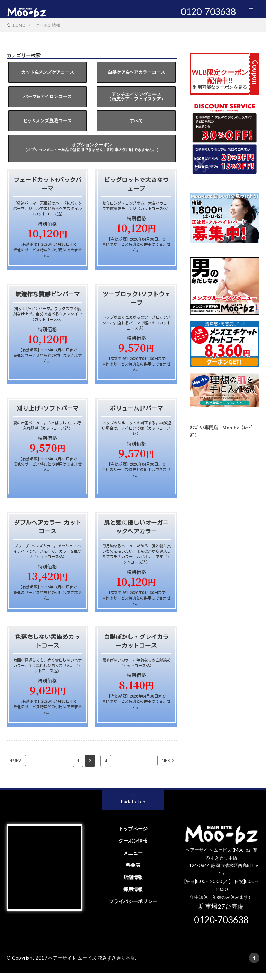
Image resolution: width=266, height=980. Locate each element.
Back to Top (133, 808)
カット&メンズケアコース (48, 78)
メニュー (133, 859)
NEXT (157, 767)
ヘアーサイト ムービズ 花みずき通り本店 (92, 964)
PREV (26, 767)
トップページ (133, 835)
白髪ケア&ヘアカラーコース (136, 78)
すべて (136, 127)
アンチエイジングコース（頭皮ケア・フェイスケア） (136, 103)
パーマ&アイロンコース (48, 103)
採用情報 (133, 896)
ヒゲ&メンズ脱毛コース (48, 127)
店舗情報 (133, 884)
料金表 (133, 871)
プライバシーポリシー (133, 908)
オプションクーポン (92, 153)
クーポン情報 (133, 847)
